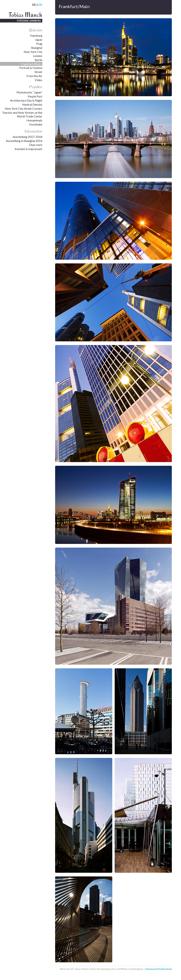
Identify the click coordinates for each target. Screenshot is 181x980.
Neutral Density (32, 104)
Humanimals (34, 120)
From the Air (34, 76)
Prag (39, 44)
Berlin (38, 60)
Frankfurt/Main (31, 64)
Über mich (36, 145)
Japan (39, 40)
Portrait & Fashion (31, 68)
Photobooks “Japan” (29, 92)
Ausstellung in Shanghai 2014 (24, 141)
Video (38, 80)
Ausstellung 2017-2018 (27, 137)
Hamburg (36, 35)
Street (38, 72)
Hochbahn (36, 124)
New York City (33, 52)
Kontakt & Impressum (28, 149)
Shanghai (37, 48)
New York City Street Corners (24, 108)
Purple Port (35, 96)
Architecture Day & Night (26, 100)
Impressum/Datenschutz (159, 969)
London (38, 56)
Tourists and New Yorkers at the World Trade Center (22, 114)
